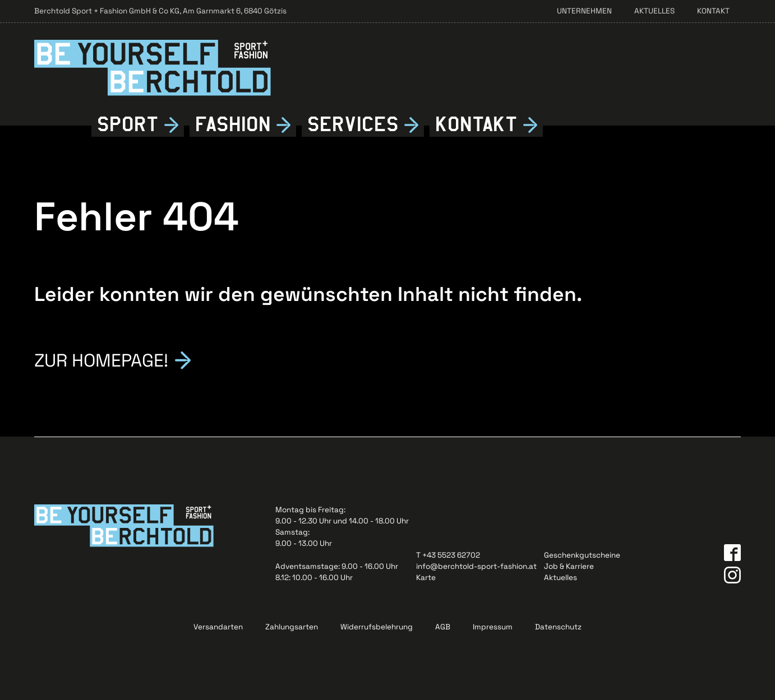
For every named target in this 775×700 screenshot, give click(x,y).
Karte (426, 578)
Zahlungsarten (292, 627)
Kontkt (477, 125)
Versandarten (218, 627)
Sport (128, 124)
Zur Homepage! (101, 359)
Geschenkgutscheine (582, 555)
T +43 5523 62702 (448, 555)
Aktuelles (654, 11)
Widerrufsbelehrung (377, 627)
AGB (443, 627)
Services (353, 124)
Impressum (493, 627)
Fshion (233, 125)
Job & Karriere (569, 566)
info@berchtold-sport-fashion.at (476, 566)
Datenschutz (558, 627)
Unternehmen (584, 11)
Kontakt (713, 11)
